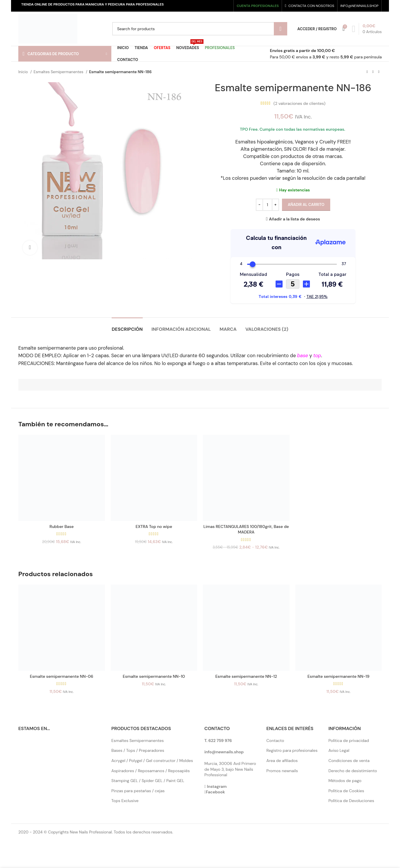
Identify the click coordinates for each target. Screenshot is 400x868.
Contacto (275, 741)
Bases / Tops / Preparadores (138, 750)
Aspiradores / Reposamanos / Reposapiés (151, 771)
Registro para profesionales (292, 750)
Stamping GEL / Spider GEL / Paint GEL (148, 781)
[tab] (127, 326)
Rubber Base (61, 526)
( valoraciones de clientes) (300, 103)
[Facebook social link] (206, 6)
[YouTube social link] (223, 6)
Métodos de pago (345, 781)
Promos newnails (282, 771)
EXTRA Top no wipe (154, 526)
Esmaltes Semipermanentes (59, 72)
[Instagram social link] (217, 6)
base (302, 355)
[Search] (200, 29)
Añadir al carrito (306, 205)
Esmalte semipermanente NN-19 (339, 676)
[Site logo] (48, 28)
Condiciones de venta (349, 761)
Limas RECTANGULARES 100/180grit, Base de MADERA (246, 529)
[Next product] (379, 72)
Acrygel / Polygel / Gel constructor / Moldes (152, 761)
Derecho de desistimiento (353, 771)
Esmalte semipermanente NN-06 (62, 676)
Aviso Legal (339, 750)
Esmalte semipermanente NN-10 (154, 676)
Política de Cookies (346, 791)
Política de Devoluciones (351, 801)
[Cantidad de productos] (267, 205)
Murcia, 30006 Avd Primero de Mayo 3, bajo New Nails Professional (230, 769)
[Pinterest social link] (228, 6)
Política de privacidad (349, 741)
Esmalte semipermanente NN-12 (246, 676)
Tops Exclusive (125, 801)
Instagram (217, 786)
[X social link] (212, 6)
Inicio (24, 72)
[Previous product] (367, 72)
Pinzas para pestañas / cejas (138, 791)
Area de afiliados (282, 761)
